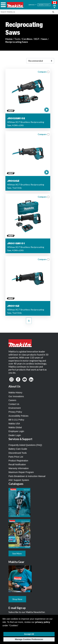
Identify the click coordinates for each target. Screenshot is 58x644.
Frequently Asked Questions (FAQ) (25, 445)
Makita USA (14, 424)
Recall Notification (17, 464)
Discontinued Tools (18, 453)
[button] (55, 5)
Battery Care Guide (18, 449)
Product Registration (18, 461)
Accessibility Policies (18, 416)
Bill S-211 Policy (16, 420)
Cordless (27, 39)
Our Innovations (16, 396)
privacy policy (43, 622)
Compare (42, 72)
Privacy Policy (15, 412)
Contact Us (14, 404)
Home (9, 39)
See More (17, 553)
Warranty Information (19, 468)
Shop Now (17, 599)
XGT (37, 39)
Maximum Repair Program (21, 472)
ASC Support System (19, 480)
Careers (12, 400)
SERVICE (33, 5)
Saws (44, 39)
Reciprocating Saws (17, 42)
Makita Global (15, 427)
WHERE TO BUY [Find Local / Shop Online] (44, 5)
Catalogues (16, 484)
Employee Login (16, 431)
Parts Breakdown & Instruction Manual (27, 476)
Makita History (15, 393)
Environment (15, 408)
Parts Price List (16, 457)
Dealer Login (15, 435)
